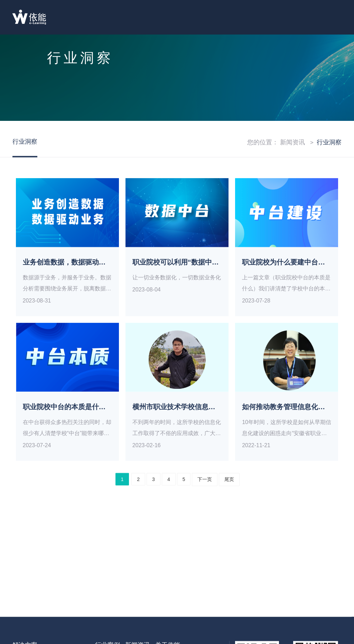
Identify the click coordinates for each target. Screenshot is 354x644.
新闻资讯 (292, 153)
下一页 (205, 490)
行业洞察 (329, 153)
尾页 (229, 490)
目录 (331, 18)
